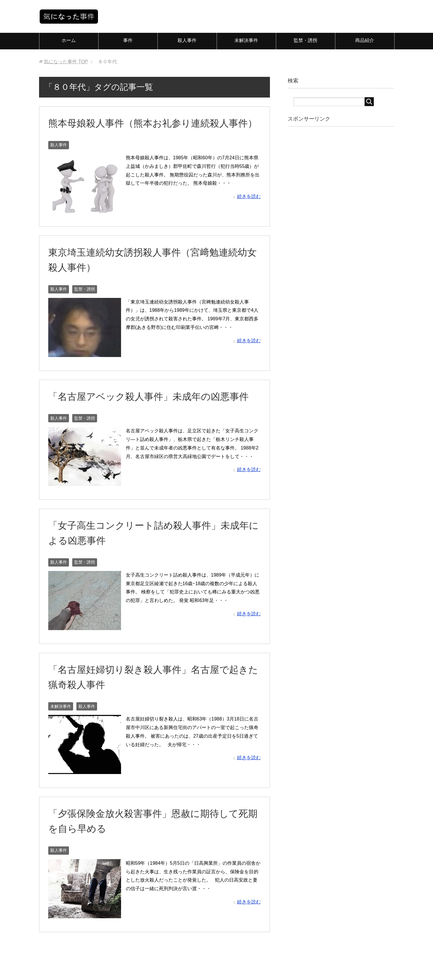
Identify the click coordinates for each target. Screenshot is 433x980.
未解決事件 (246, 40)
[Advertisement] (338, 224)
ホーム (69, 40)
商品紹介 (365, 40)
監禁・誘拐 (305, 40)
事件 (128, 40)
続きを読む (249, 211)
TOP (66, 62)
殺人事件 (187, 40)
